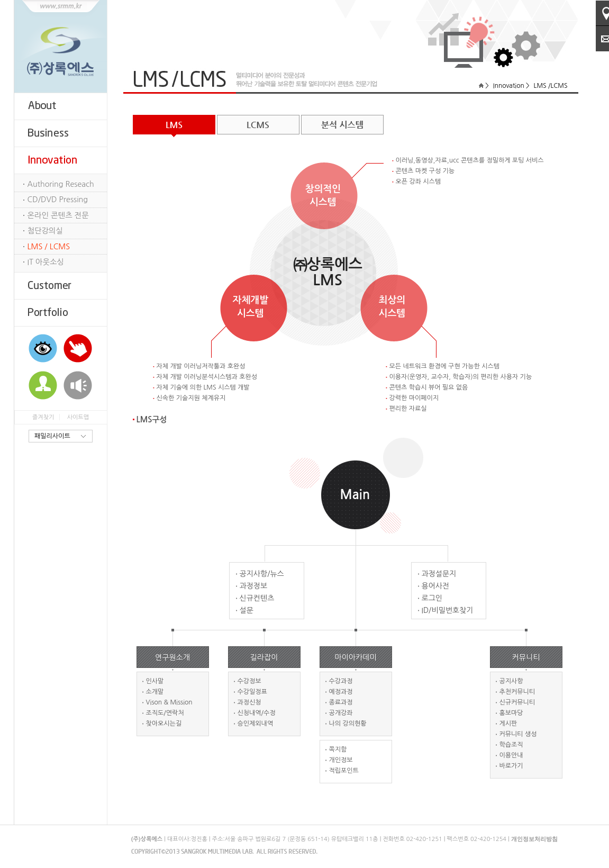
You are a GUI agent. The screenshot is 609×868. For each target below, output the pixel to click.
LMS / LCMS (49, 247)
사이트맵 (78, 417)
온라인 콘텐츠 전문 (58, 215)
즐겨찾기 (43, 417)
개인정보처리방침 (534, 839)
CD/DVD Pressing (58, 200)
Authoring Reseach (61, 184)
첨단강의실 (46, 231)
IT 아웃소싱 (46, 262)
